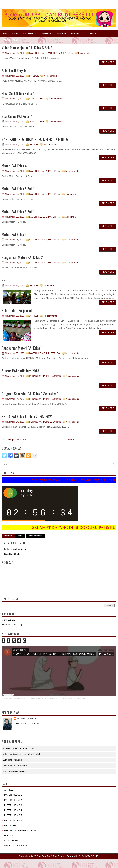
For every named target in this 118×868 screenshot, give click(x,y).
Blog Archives (35, 536)
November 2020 (10, 625)
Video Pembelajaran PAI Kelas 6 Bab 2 (27, 48)
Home (5, 33)
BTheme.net (86, 861)
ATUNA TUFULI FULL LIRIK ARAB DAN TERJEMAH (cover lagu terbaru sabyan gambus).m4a (50, 698)
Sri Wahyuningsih (27, 718)
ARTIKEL (34, 144)
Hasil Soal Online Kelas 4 (18, 93)
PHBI (5, 280)
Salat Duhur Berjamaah (17, 310)
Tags (20, 536)
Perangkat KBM (30, 33)
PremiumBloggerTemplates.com (66, 861)
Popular (8, 536)
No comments (51, 76)
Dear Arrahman (7, 698)
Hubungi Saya (77, 33)
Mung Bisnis (107, 861)
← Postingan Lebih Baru (15, 440)
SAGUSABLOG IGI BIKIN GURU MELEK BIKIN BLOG (35, 139)
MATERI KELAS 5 (38, 194)
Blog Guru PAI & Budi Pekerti (51, 856)
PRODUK (34, 76)
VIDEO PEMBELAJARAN (61, 53)
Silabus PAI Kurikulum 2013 (20, 371)
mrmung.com (54, 863)
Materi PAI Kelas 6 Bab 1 (18, 212)
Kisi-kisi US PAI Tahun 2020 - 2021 (20, 748)
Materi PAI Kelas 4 (14, 166)
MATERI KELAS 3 (38, 240)
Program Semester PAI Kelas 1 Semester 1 (30, 394)
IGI (98, 856)
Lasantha (47, 861)
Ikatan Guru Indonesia (15, 549)
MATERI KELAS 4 (38, 171)
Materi (48, 33)
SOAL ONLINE (37, 99)
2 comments (84, 53)
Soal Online (61, 33)
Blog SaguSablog (13, 554)
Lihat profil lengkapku (27, 723)
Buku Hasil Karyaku (15, 71)
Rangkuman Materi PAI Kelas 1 (22, 348)
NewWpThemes (20, 861)
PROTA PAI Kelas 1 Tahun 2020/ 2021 (27, 416)
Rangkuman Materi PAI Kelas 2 (22, 257)
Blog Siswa (65, 863)
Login (93, 33)
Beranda (71, 440)
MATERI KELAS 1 (38, 353)
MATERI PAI (54, 171)
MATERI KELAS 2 (38, 263)
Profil (15, 33)
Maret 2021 (7, 620)
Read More (108, 62)
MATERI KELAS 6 (38, 53)
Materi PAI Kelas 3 (14, 234)
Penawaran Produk (11, 40)
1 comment (71, 194)
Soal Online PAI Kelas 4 (17, 116)
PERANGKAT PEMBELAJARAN (45, 376)
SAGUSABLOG (87, 856)
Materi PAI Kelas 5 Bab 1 (18, 189)
